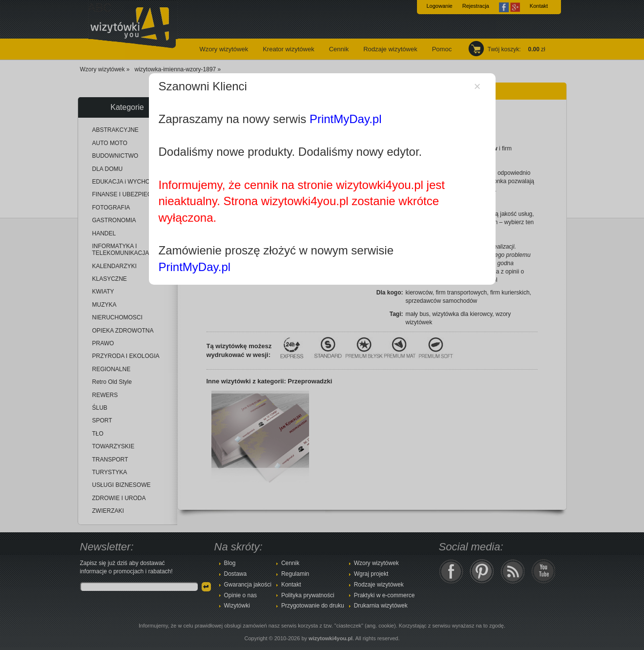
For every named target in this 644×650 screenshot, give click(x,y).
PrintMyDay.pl (346, 119)
